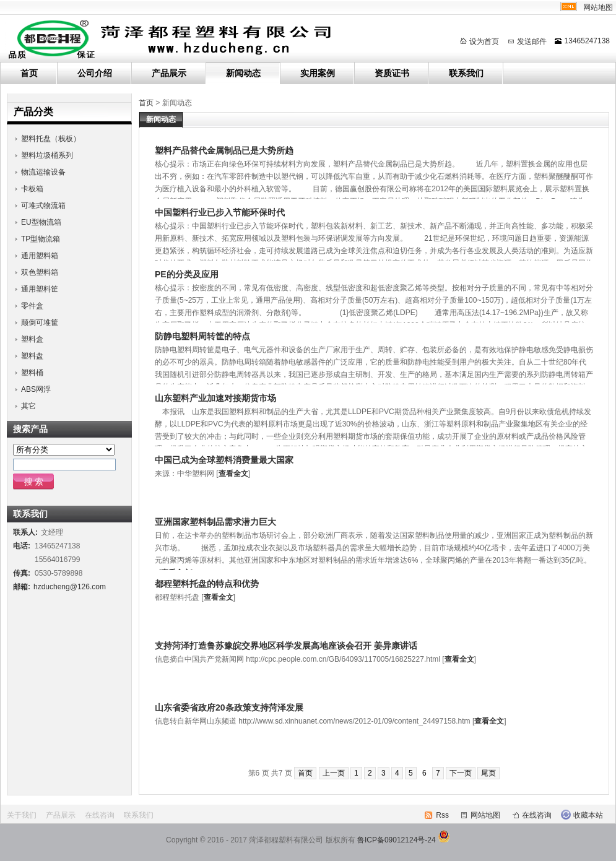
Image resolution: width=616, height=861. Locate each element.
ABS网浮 (36, 389)
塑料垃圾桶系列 (47, 155)
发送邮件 (532, 41)
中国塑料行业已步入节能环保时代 (220, 212)
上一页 (334, 773)
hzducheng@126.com (70, 587)
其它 (28, 406)
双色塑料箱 (40, 272)
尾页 (488, 773)
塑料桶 (32, 373)
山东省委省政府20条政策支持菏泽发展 (229, 707)
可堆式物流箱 (43, 206)
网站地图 (598, 7)
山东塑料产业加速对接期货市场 (215, 398)
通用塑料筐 (40, 289)
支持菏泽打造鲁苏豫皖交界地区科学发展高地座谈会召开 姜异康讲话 (286, 646)
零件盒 (32, 306)
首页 (29, 73)
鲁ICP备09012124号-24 (397, 840)
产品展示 (169, 73)
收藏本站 (588, 815)
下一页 (461, 773)
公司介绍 (95, 73)
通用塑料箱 (40, 256)
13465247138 (587, 41)
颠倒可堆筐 (40, 322)
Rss (442, 815)
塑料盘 (32, 356)
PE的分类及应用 (187, 274)
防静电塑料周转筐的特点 (202, 336)
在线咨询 (100, 815)
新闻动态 (243, 73)
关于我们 (22, 815)
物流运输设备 (43, 172)
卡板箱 (32, 189)
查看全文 (233, 474)
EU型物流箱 (41, 222)
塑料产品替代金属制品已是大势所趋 (224, 150)
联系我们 (466, 73)
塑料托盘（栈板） (51, 139)
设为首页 (484, 41)
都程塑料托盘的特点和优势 (207, 584)
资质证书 (392, 73)
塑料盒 (32, 339)
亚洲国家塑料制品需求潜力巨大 (215, 522)
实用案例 (318, 73)
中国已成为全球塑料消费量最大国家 (224, 460)
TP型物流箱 (41, 239)
